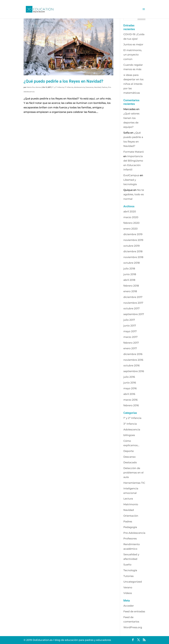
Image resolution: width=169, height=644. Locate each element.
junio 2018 (130, 274)
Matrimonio (131, 504)
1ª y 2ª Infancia (58, 87)
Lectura (128, 499)
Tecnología (130, 570)
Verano (128, 587)
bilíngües (129, 435)
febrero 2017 (131, 343)
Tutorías (128, 576)
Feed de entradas (134, 611)
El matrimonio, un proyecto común (133, 55)
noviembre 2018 (133, 257)
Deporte (129, 451)
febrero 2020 (131, 223)
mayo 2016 (130, 388)
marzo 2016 (131, 400)
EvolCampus (131, 175)
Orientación (131, 516)
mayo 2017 (130, 331)
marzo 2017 (130, 337)
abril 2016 (129, 394)
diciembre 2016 (133, 354)
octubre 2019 (132, 246)
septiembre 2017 (134, 314)
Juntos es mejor (133, 44)
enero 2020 (131, 229)
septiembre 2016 (134, 371)
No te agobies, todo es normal (134, 194)
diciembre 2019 (133, 234)
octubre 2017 (131, 308)
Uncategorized (133, 582)
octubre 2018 (132, 263)
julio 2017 (129, 320)
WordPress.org (133, 627)
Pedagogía (130, 527)
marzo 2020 (131, 217)
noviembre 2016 (133, 360)
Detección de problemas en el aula (133, 473)
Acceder (129, 606)
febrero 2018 (131, 286)
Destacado (130, 462)
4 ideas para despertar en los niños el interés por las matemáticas (133, 84)
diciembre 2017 (133, 297)
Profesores (130, 539)
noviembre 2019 (133, 240)
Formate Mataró (134, 152)
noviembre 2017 (133, 303)
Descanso (89, 87)
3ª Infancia (69, 87)
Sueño (127, 565)
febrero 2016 (131, 405)
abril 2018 (129, 280)
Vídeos (128, 593)
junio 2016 (130, 383)
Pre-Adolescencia (134, 533)
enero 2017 (130, 348)
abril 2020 (130, 212)
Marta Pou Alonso (34, 87)
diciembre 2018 (133, 251)
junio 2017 (130, 326)
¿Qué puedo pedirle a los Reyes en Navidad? (63, 81)
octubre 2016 (132, 366)
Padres (104, 87)
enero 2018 (130, 291)
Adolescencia (79, 87)
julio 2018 (129, 269)
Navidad (97, 87)
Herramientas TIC (134, 483)
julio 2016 (129, 377)
